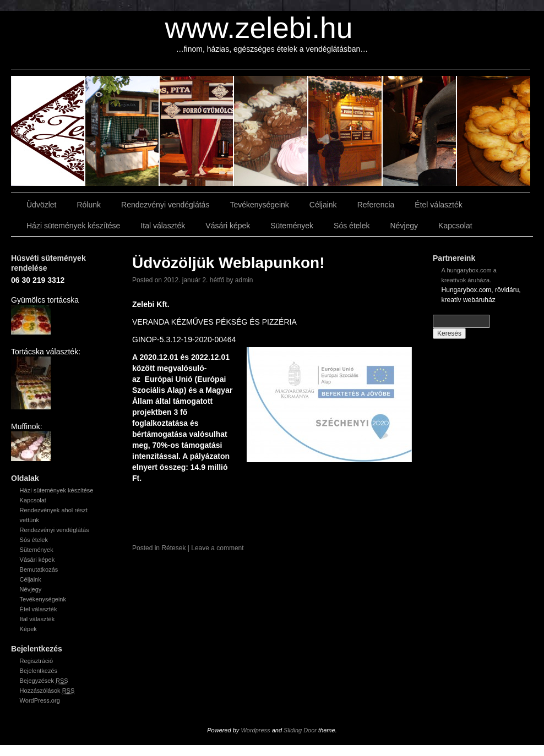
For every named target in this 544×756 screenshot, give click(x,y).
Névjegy (404, 226)
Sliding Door (300, 730)
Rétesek (173, 548)
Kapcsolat (455, 226)
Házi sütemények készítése (73, 226)
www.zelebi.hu (259, 28)
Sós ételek (352, 226)
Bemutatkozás (39, 569)
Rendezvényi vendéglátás (165, 205)
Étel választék (438, 205)
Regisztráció (37, 661)
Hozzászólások (47, 691)
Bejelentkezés (39, 671)
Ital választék (163, 226)
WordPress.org (40, 700)
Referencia (376, 205)
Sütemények (292, 226)
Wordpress (255, 730)
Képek (28, 629)
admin (244, 280)
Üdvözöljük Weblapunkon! (228, 263)
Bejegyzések (44, 681)
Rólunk (89, 205)
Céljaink (323, 205)
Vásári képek (228, 226)
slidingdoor (48, 131)
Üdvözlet (41, 205)
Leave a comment (217, 548)
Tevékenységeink (259, 205)
